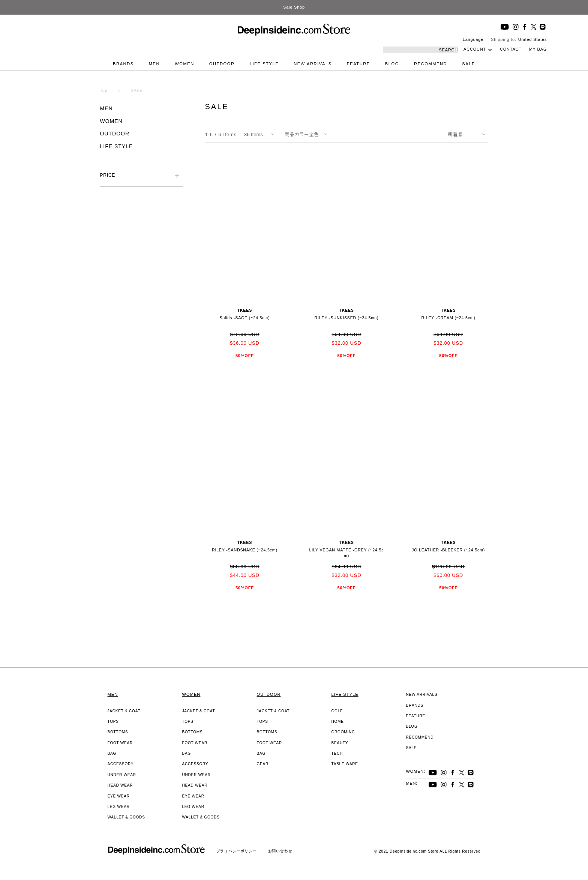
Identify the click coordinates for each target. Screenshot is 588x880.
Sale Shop (294, 7)
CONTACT (511, 49)
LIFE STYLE (264, 64)
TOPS (113, 722)
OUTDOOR (222, 64)
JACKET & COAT (124, 711)
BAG (112, 753)
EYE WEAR (119, 796)
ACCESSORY (121, 764)
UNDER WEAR (122, 775)
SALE (469, 64)
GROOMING (343, 732)
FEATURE (358, 64)
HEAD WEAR (120, 785)
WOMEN (184, 64)
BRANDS (123, 64)
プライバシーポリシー (237, 851)
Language (473, 39)
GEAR (263, 764)
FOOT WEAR (120, 743)
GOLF (337, 711)
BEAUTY (340, 743)
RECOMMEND (430, 64)
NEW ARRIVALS (313, 64)
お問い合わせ (280, 851)
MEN (154, 64)
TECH (337, 753)
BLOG (392, 64)
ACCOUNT (475, 49)
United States (532, 39)
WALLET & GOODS (126, 817)
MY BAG (538, 49)
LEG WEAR (119, 807)
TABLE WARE (345, 764)
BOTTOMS (118, 732)
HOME (338, 722)
